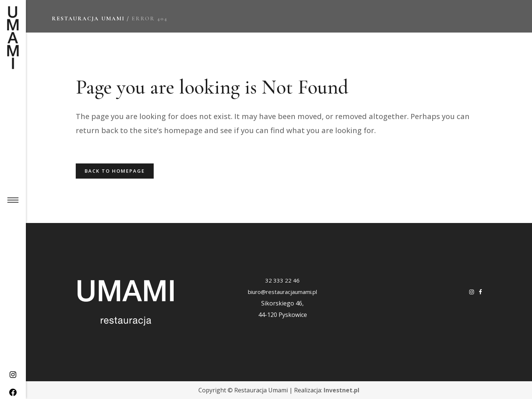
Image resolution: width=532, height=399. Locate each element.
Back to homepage (115, 171)
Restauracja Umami (88, 18)
